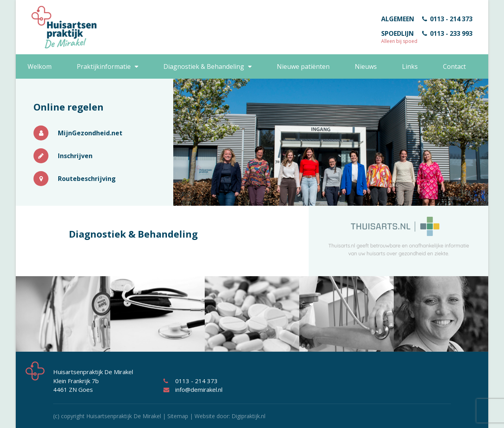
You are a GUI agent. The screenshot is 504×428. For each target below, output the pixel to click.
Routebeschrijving (75, 179)
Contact (454, 66)
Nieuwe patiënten (303, 66)
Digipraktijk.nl (248, 416)
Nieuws (366, 66)
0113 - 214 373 (447, 19)
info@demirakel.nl (193, 389)
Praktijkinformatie (104, 66)
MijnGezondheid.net (78, 133)
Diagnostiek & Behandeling (204, 66)
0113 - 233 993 (447, 33)
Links (410, 66)
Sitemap (178, 416)
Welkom (40, 66)
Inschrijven (63, 156)
